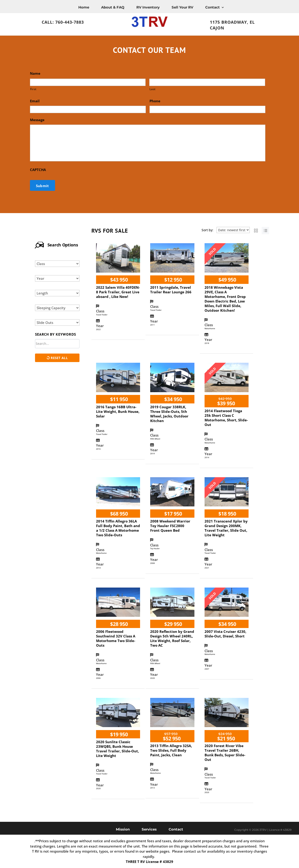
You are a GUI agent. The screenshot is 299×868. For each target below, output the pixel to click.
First (33, 89)
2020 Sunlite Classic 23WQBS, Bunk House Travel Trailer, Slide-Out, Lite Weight (117, 749)
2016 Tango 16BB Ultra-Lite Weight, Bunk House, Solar (118, 411)
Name (35, 73)
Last (153, 89)
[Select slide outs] (57, 323)
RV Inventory (148, 7)
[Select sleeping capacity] (57, 308)
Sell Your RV (182, 7)
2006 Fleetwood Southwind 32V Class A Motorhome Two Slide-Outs (116, 638)
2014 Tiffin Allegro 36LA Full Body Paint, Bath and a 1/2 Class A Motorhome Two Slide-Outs (118, 528)
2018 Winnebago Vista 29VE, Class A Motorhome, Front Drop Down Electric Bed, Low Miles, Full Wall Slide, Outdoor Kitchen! (225, 299)
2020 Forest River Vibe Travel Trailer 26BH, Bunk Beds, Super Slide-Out (225, 753)
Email (35, 101)
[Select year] (57, 278)
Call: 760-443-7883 (63, 22)
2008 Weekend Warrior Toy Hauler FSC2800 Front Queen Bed (170, 526)
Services (149, 829)
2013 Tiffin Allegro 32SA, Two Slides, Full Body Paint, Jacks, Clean (171, 750)
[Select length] (57, 293)
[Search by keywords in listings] (57, 344)
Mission (123, 829)
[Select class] (57, 264)
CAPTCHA (38, 170)
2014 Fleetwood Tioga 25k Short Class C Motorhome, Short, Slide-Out (226, 418)
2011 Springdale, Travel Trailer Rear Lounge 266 (171, 290)
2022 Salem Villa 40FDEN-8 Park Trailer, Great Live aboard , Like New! (118, 292)
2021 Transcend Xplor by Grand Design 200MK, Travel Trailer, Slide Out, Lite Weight (226, 528)
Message (37, 120)
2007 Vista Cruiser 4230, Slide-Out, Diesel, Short (225, 634)
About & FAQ (113, 7)
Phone (155, 101)
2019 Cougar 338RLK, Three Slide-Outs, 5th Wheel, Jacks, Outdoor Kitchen (169, 414)
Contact (213, 7)
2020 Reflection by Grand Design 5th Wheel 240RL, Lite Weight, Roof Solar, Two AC (172, 638)
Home (84, 7)
